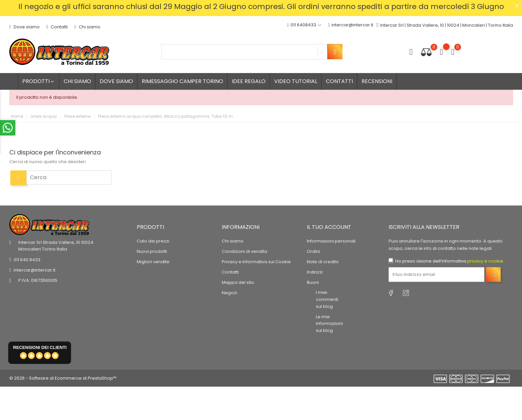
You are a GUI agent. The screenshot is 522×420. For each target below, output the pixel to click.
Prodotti (39, 81)
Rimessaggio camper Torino (182, 81)
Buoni (313, 282)
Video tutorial (296, 81)
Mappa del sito (238, 282)
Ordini (313, 251)
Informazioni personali (331, 241)
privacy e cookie (485, 261)
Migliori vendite (153, 262)
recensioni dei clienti (40, 347)
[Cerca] (69, 177)
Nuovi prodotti (152, 251)
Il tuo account (329, 227)
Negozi (229, 293)
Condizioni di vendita (244, 251)
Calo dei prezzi (153, 241)
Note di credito (323, 262)
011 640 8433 (27, 260)
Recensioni (377, 81)
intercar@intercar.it (351, 25)
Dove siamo (25, 27)
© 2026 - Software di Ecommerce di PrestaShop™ (63, 378)
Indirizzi (315, 272)
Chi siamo (87, 27)
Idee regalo (249, 81)
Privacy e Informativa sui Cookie (256, 262)
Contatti (57, 27)
